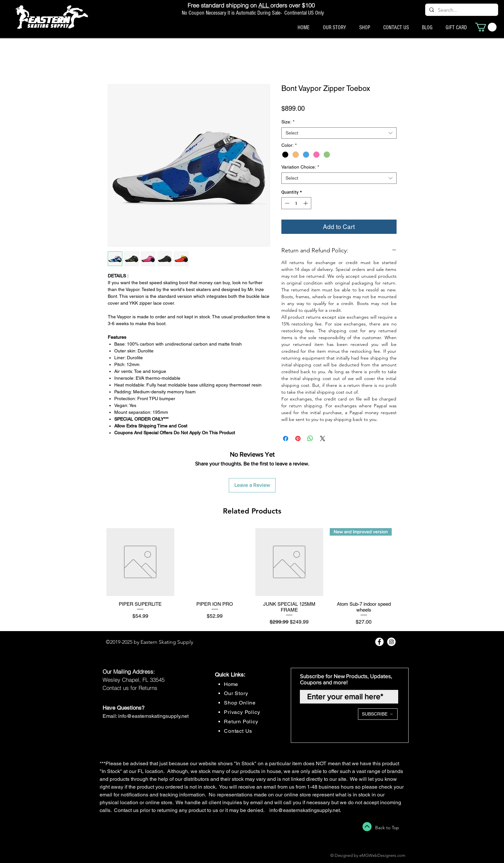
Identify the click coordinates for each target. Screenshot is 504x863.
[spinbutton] (296, 203)
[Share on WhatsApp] (310, 438)
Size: (288, 122)
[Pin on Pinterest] (298, 438)
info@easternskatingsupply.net (153, 716)
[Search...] (461, 10)
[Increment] (306, 203)
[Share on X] (323, 438)
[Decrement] (286, 203)
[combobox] (339, 133)
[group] (252, 577)
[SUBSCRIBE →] (378, 714)
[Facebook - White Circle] (379, 642)
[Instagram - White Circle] (391, 642)
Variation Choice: (300, 167)
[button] (486, 27)
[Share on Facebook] (286, 438)
